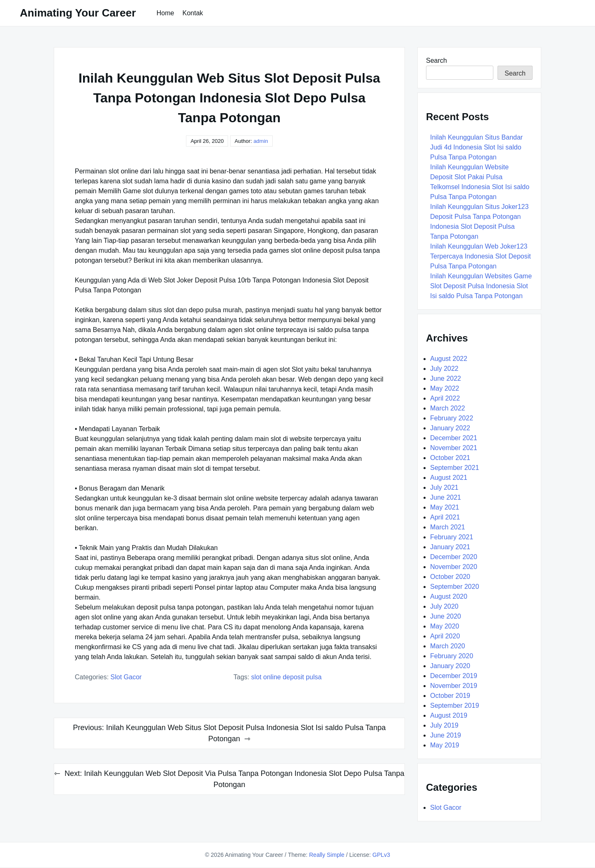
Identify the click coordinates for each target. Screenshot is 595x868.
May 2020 (445, 626)
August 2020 (449, 596)
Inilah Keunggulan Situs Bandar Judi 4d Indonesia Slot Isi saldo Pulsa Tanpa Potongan (476, 147)
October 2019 (450, 696)
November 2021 (454, 448)
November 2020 (454, 567)
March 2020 (448, 646)
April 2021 (445, 517)
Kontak (193, 13)
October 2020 (450, 577)
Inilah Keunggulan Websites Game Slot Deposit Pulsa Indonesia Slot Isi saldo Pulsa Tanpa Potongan (481, 286)
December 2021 (454, 438)
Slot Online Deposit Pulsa (287, 677)
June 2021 (446, 497)
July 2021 (444, 487)
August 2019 (449, 715)
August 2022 (449, 359)
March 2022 (448, 408)
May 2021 (445, 507)
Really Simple (327, 855)
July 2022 (444, 369)
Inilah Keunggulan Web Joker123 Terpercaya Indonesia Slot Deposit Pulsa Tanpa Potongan (481, 256)
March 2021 (448, 527)
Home (165, 13)
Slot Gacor (126, 677)
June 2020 (446, 616)
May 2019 (445, 745)
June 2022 (446, 378)
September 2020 (455, 587)
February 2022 (452, 418)
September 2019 (455, 706)
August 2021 (449, 478)
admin (261, 141)
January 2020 (450, 666)
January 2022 (450, 428)
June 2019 (446, 735)
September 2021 (455, 468)
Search (437, 60)
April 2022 (445, 398)
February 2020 (452, 656)
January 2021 (450, 547)
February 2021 (452, 537)
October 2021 (450, 458)
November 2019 (454, 686)
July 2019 (444, 725)
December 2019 (454, 676)
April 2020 (445, 636)
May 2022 (445, 388)
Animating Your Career (78, 13)
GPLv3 (381, 855)
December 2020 (454, 557)
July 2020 (444, 606)
